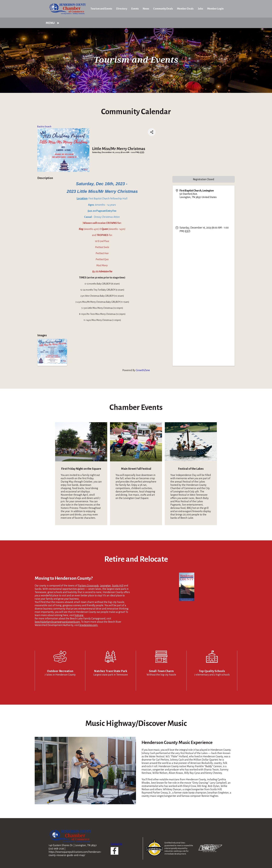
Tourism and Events (101, 9)
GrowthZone (143, 370)
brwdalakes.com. (89, 625)
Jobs (200, 9)
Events (135, 9)
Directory (122, 9)
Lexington (105, 586)
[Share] (152, 132)
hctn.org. (79, 615)
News (146, 9)
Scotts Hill (118, 586)
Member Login (215, 9)
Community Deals (163, 9)
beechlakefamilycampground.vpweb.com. (58, 622)
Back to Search (44, 127)
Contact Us (116, 844)
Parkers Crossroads (88, 586)
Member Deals (185, 9)
